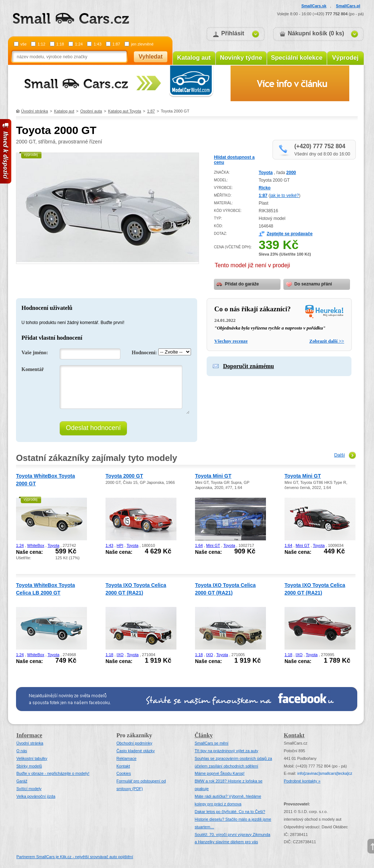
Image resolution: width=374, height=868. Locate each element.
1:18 (60, 44)
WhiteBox (36, 545)
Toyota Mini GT (213, 476)
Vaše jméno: (35, 353)
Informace (29, 735)
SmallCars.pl (348, 6)
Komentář (33, 369)
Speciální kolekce (297, 58)
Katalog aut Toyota (125, 111)
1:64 (199, 545)
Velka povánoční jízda (36, 796)
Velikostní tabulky (32, 758)
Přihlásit (233, 33)
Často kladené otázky (136, 751)
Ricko (265, 188)
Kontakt (123, 766)
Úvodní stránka (35, 111)
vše (23, 44)
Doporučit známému (248, 366)
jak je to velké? (284, 196)
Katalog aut (194, 58)
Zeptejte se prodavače (290, 234)
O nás (22, 751)
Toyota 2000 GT (124, 476)
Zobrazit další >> (327, 341)
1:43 (97, 44)
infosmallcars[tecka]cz (325, 773)
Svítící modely (29, 789)
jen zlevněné (142, 44)
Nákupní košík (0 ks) (316, 33)
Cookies (124, 773)
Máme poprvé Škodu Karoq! (220, 773)
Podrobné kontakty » (302, 781)
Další (339, 455)
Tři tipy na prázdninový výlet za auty (226, 751)
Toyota (266, 173)
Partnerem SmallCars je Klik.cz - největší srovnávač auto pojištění (75, 857)
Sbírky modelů (29, 766)
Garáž (22, 781)
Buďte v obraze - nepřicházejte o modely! (53, 773)
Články (204, 735)
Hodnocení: (144, 353)
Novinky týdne (241, 58)
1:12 (41, 44)
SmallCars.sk (314, 6)
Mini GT (213, 545)
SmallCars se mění (212, 743)
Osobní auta (91, 111)
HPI (120, 545)
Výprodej (345, 58)
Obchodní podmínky (134, 743)
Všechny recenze (231, 341)
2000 (291, 173)
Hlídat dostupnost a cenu (234, 160)
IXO (120, 655)
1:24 (79, 44)
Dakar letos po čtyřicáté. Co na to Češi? (230, 812)
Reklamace (126, 758)
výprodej (31, 155)
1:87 (116, 44)
